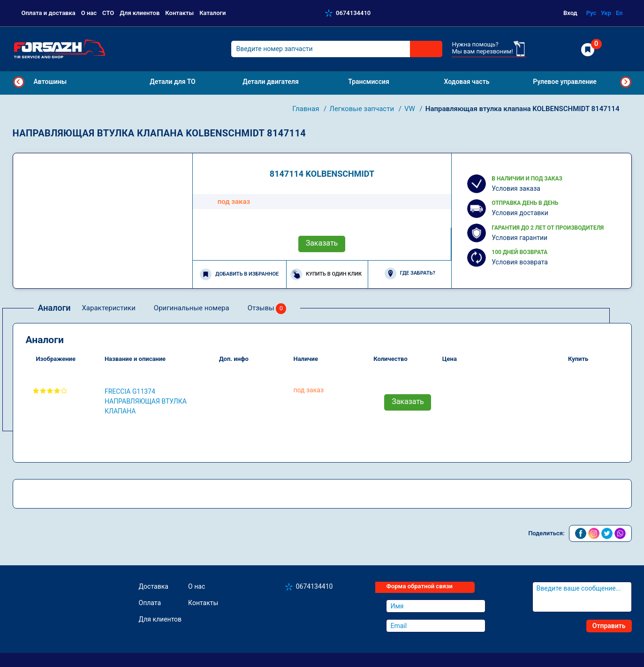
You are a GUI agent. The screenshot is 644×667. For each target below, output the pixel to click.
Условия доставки (520, 213)
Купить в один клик (326, 274)
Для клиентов (140, 13)
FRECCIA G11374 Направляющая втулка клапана (146, 401)
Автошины (50, 82)
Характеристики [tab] (108, 308)
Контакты (179, 13)
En (619, 13)
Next (626, 82)
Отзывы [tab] (267, 309)
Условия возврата (520, 262)
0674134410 (353, 13)
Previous (19, 82)
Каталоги (212, 13)
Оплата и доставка (49, 13)
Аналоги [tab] (54, 308)
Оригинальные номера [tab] (192, 308)
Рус (591, 13)
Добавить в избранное (239, 274)
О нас (89, 13)
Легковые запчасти (362, 109)
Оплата (150, 603)
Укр (606, 13)
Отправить (609, 626)
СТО (108, 13)
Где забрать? (410, 274)
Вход (570, 13)
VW (411, 109)
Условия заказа (516, 188)
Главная (307, 109)
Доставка (154, 586)
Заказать (322, 243)
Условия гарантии (519, 238)
